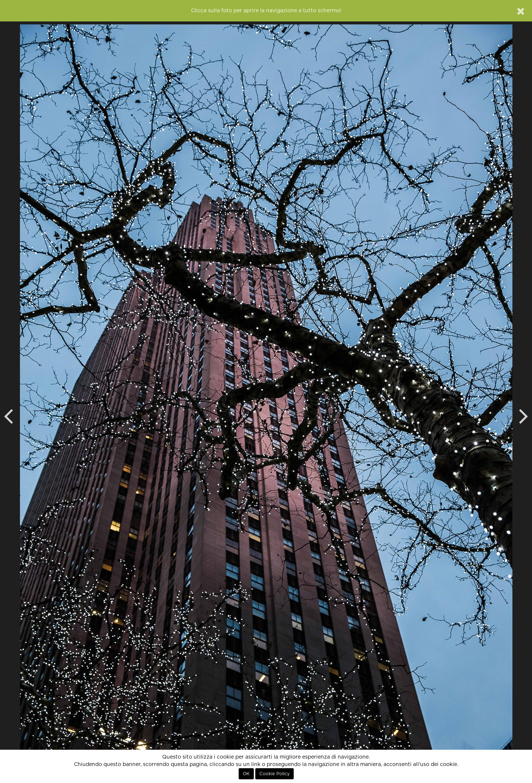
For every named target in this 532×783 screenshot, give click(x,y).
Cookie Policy (274, 774)
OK (246, 774)
